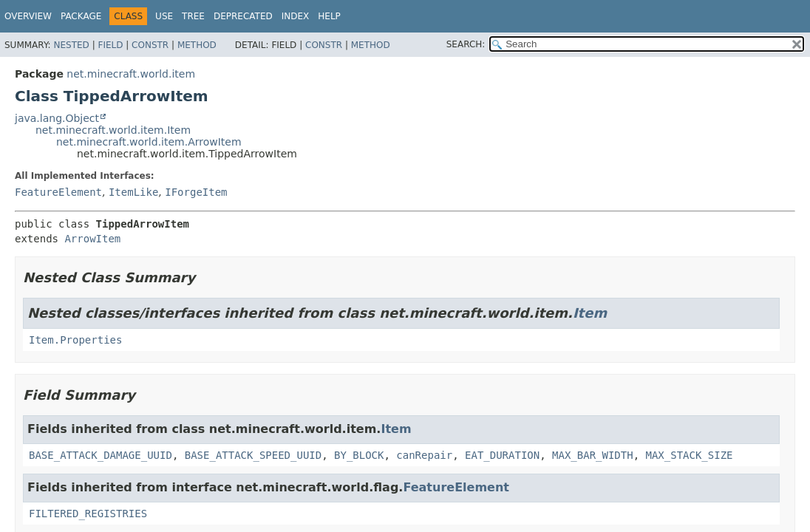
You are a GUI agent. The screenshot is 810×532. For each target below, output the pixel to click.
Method (197, 45)
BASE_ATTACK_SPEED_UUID (253, 455)
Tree (193, 16)
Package (81, 16)
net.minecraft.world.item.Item (113, 130)
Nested (71, 45)
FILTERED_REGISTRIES (88, 514)
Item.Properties (75, 340)
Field (110, 45)
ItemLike (133, 192)
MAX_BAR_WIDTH (593, 455)
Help (329, 16)
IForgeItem (196, 192)
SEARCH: (466, 44)
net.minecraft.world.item (131, 74)
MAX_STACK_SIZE (690, 455)
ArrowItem (92, 239)
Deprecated (243, 16)
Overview (28, 16)
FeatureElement (58, 192)
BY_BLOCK (359, 455)
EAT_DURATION (502, 455)
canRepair (424, 455)
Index (296, 16)
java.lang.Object (57, 118)
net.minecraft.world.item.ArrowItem (149, 142)
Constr (150, 45)
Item (590, 313)
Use (164, 16)
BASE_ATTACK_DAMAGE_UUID (101, 455)
